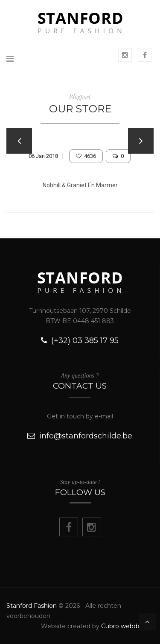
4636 (86, 156)
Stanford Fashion (32, 606)
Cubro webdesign (127, 626)
